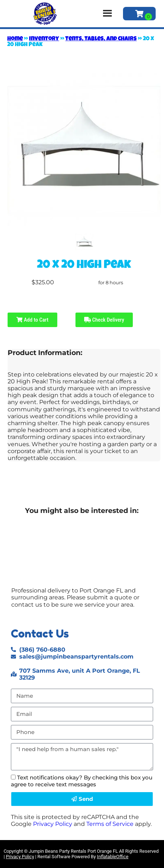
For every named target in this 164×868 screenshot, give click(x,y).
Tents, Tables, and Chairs (101, 39)
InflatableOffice (113, 857)
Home (15, 39)
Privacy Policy (53, 824)
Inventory (44, 39)
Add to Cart (32, 320)
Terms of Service (110, 824)
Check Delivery (104, 320)
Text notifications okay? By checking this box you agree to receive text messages (82, 781)
